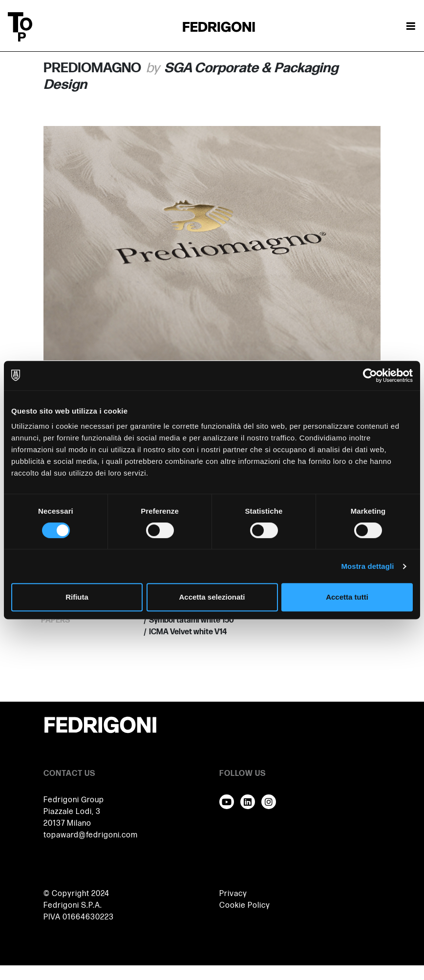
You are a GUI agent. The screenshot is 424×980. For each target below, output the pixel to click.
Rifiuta (77, 597)
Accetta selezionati (212, 597)
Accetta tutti (347, 597)
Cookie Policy (245, 906)
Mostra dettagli (367, 566)
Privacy (233, 894)
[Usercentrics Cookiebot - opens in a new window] (370, 375)
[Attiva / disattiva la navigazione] (411, 27)
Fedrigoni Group (74, 800)
